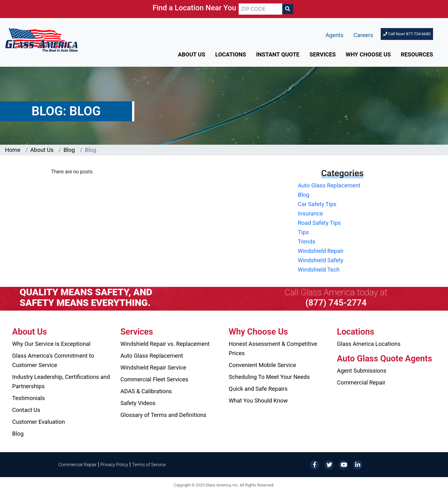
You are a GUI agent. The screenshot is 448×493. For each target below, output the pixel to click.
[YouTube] (343, 464)
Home (13, 150)
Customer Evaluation (38, 422)
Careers (363, 35)
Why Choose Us (368, 54)
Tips (303, 232)
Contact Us (26, 410)
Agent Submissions (362, 371)
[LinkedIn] (358, 464)
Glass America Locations (369, 344)
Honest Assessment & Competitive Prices (273, 348)
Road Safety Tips (319, 223)
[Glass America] (41, 39)
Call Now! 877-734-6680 (407, 34)
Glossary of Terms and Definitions (164, 415)
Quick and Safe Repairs (258, 389)
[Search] (288, 9)
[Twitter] (329, 464)
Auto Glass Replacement (329, 185)
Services (322, 54)
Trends (307, 242)
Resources (417, 54)
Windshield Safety (321, 260)
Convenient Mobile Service (262, 365)
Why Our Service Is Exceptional (51, 344)
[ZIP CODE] (260, 9)
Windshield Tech (319, 270)
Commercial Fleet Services (155, 379)
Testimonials (29, 398)
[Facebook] (315, 464)
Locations (231, 54)
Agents (335, 35)
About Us (192, 54)
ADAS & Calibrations (146, 391)
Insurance (310, 213)
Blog (69, 150)
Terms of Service (149, 465)
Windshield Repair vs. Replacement (165, 344)
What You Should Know (258, 401)
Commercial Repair (361, 382)
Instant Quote (278, 54)
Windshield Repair (321, 251)
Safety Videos (138, 403)
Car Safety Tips (317, 204)
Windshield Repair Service (153, 367)
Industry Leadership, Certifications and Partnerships (61, 382)
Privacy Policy (114, 465)
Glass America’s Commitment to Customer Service (53, 360)
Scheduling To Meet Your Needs (269, 377)
